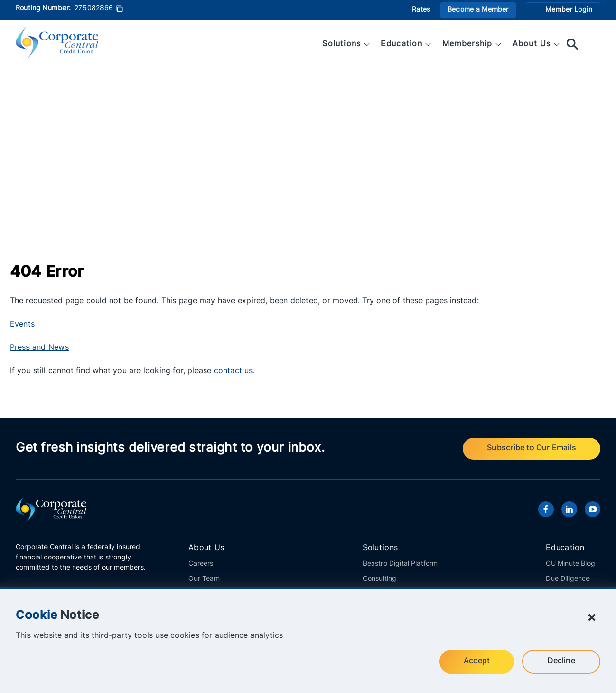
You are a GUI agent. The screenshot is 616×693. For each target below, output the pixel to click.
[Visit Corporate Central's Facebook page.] (546, 509)
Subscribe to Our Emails (532, 448)
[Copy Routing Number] (119, 10)
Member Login (569, 10)
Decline (561, 661)
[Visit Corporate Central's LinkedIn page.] (569, 509)
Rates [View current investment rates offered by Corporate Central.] (421, 10)
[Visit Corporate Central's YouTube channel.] (593, 509)
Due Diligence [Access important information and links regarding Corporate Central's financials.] (568, 579)
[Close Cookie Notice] (592, 617)
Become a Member (478, 10)
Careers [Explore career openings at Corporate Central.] (201, 564)
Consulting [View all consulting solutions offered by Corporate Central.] (380, 579)
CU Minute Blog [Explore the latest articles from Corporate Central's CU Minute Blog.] (570, 564)
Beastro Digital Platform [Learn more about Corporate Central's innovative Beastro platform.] (400, 564)
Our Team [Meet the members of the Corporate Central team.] (204, 579)
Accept (477, 661)
